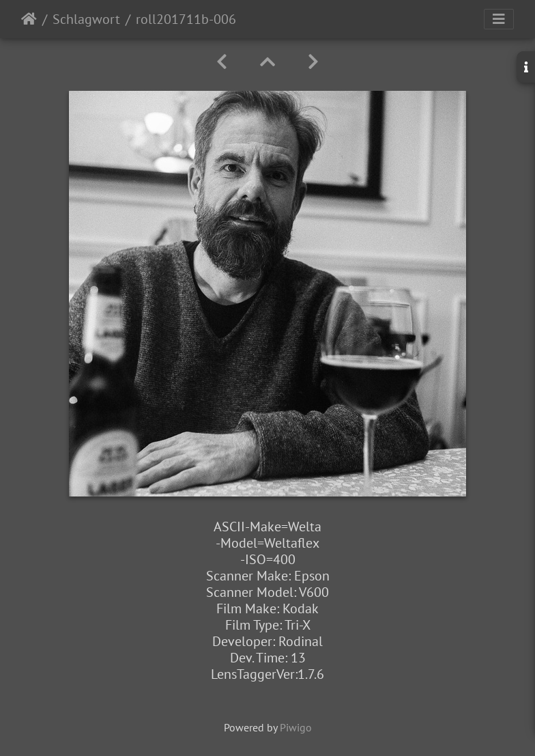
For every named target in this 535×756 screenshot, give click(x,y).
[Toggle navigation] (499, 19)
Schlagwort (86, 19)
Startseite (29, 19)
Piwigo (296, 727)
